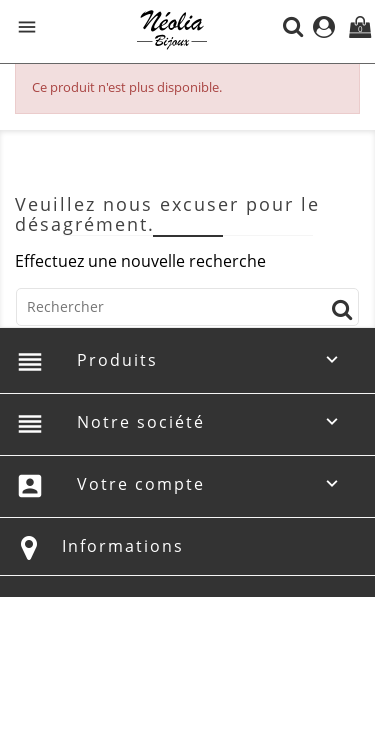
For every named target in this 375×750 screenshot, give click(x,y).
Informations (123, 546)
